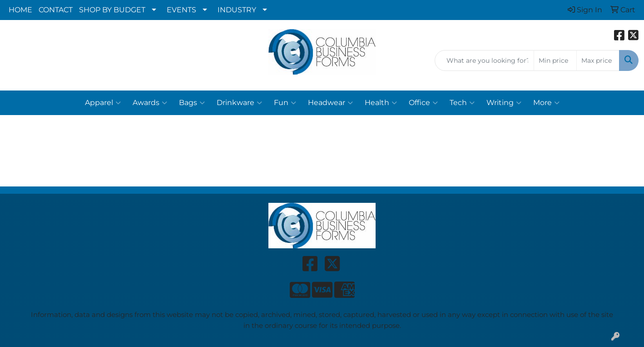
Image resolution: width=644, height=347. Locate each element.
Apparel (103, 103)
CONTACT (56, 10)
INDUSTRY (237, 10)
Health (381, 103)
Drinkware (239, 103)
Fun (285, 103)
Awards (150, 103)
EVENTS (181, 10)
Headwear (330, 103)
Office (423, 103)
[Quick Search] (484, 60)
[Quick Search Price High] (598, 60)
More (546, 103)
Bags (192, 103)
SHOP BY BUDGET (112, 10)
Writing (504, 103)
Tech (462, 103)
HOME (20, 10)
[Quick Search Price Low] (555, 60)
